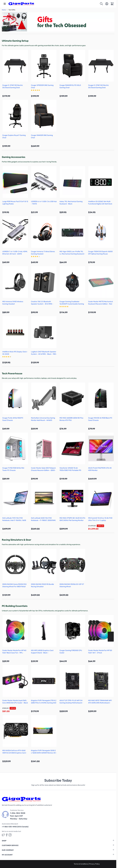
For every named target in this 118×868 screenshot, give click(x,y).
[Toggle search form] (101, 4)
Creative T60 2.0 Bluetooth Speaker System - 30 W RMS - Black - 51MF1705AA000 (42, 304)
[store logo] (21, 4)
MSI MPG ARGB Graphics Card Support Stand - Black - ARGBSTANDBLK (42, 653)
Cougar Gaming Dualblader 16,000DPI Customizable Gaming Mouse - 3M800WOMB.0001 (72, 304)
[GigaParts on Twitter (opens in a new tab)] (3, 835)
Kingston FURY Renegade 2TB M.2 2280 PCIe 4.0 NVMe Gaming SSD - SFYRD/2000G (44, 703)
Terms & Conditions (81, 864)
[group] (44, 90)
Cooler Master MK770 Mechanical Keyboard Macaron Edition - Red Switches (100, 304)
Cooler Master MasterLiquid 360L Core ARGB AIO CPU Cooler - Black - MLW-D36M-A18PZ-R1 (15, 703)
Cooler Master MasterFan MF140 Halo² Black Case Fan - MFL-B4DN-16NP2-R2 (14, 653)
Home (4, 10)
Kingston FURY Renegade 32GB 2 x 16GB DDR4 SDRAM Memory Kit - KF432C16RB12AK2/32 (44, 753)
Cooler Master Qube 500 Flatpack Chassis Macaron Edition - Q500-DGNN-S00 (43, 470)
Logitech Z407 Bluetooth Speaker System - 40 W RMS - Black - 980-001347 (44, 354)
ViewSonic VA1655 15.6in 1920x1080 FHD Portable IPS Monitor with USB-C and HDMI (71, 470)
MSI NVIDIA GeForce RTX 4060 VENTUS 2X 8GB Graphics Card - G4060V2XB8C (15, 753)
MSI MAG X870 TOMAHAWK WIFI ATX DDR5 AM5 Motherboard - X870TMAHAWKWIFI (100, 703)
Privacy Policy (94, 864)
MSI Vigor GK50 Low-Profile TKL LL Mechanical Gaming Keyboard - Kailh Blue (72, 254)
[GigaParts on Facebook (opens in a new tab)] (7, 835)
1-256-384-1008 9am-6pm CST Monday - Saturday (19, 816)
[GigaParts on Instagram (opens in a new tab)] (10, 835)
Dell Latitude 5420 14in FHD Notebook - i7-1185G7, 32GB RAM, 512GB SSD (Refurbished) (43, 520)
